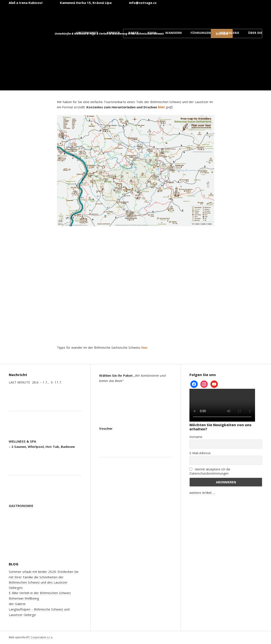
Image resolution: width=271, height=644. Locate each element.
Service (113, 33)
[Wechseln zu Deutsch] (195, 15)
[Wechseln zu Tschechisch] (142, 15)
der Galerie (229, 33)
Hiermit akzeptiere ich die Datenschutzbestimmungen (210, 471)
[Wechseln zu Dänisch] (247, 15)
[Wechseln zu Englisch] (169, 15)
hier (144, 347)
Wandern (173, 33)
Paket (134, 33)
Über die (255, 33)
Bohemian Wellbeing (24, 598)
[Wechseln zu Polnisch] (221, 15)
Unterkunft (87, 33)
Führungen (201, 33)
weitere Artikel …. (202, 493)
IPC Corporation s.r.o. (40, 637)
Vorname (196, 437)
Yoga (152, 33)
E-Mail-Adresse (200, 453)
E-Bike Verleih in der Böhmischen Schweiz (40, 593)
